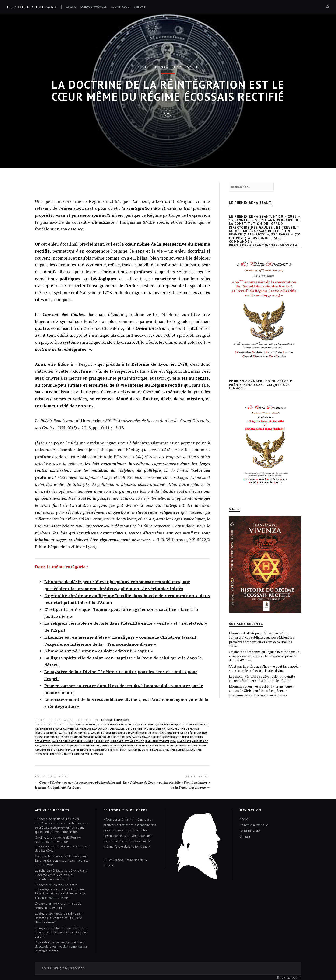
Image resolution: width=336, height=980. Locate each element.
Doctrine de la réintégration (187, 733)
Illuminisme (102, 741)
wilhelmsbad (94, 754)
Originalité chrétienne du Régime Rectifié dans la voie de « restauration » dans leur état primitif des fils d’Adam (264, 656)
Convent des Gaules (111, 729)
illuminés (87, 741)
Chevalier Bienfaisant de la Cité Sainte (130, 724)
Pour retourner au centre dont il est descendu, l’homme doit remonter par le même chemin (61, 946)
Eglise (39, 737)
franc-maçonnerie (82, 737)
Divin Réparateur (140, 733)
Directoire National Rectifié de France (173, 729)
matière (55, 745)
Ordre (95, 745)
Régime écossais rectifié (74, 750)
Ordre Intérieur (111, 745)
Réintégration (122, 750)
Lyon (173, 741)
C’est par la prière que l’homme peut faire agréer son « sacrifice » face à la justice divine (264, 668)
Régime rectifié (102, 750)
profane (181, 745)
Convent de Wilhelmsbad (80, 729)
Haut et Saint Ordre (66, 741)
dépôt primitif (136, 729)
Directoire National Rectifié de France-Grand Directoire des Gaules (81, 733)
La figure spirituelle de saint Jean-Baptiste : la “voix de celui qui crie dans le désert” (59, 918)
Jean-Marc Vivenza (157, 741)
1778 (71, 724)
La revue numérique (94, 7)
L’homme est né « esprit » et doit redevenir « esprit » (99, 651)
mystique (68, 745)
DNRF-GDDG (159, 733)
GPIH (98, 737)
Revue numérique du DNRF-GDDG (63, 968)
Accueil (71, 7)
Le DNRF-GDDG (120, 7)
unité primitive (74, 754)
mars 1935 (184, 741)
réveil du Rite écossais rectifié (154, 750)
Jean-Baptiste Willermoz (127, 741)
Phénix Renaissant (162, 745)
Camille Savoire (85, 724)
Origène (128, 745)
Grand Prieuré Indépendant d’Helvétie (168, 737)
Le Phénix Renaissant (115, 720)
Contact (140, 7)
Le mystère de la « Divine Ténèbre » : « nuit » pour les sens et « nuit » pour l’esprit (61, 932)
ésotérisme (52, 737)
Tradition (56, 754)
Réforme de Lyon (46, 750)
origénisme (142, 745)
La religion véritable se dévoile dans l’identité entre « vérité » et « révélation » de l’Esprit (262, 678)
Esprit (65, 737)
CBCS (100, 724)
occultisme (83, 745)
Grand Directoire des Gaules (121, 737)
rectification (197, 745)
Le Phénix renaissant (32, 7)
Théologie (42, 754)
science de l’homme (189, 750)
